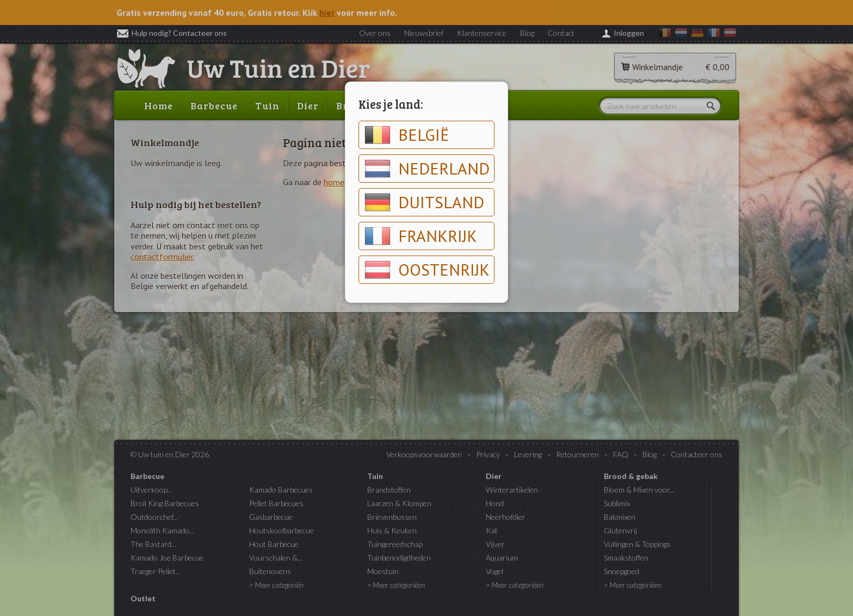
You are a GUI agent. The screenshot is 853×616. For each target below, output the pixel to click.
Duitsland (424, 202)
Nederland (427, 169)
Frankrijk (421, 236)
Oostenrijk (427, 270)
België (407, 135)
